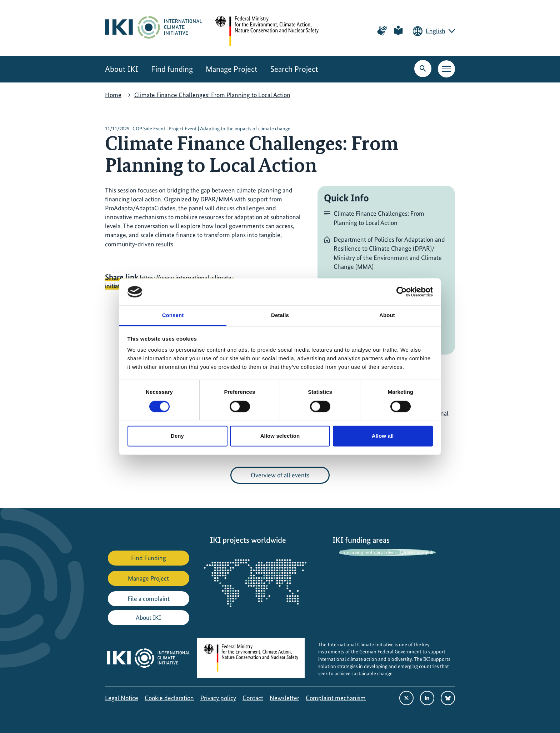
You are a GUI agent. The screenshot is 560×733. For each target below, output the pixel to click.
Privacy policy (218, 698)
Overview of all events (280, 475)
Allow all (383, 436)
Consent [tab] (173, 315)
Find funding (172, 69)
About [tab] (387, 315)
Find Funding (149, 558)
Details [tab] (280, 315)
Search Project (294, 69)
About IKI (122, 69)
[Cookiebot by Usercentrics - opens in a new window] (402, 292)
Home (113, 95)
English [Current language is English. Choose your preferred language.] (436, 31)
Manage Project (232, 69)
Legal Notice (122, 698)
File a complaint (149, 599)
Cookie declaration (169, 698)
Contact (253, 698)
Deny (177, 436)
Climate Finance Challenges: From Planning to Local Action (212, 95)
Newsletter (284, 698)
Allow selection (280, 436)
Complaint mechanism (336, 698)
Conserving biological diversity (371, 552)
